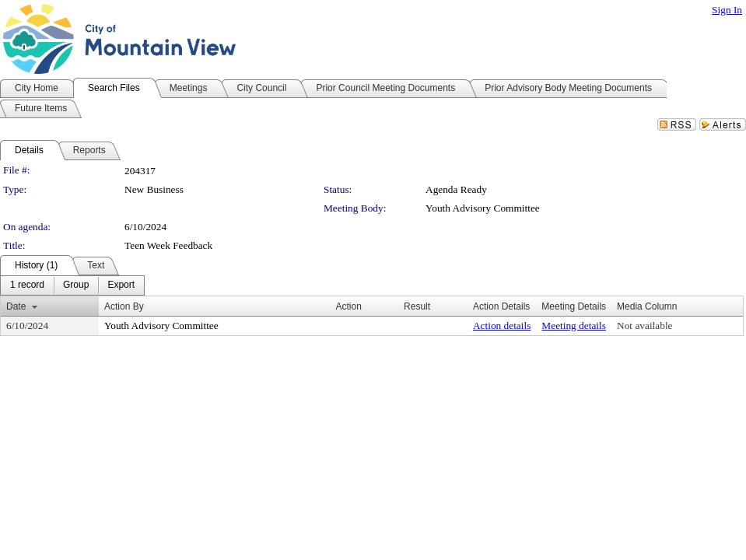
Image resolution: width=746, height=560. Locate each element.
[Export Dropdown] (121, 285)
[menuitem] (27, 285)
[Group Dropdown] (76, 285)
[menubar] (72, 285)
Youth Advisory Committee (483, 208)
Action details (502, 325)
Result (417, 306)
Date (16, 306)
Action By (124, 306)
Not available (644, 325)
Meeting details (574, 325)
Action (348, 306)
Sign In (727, 10)
